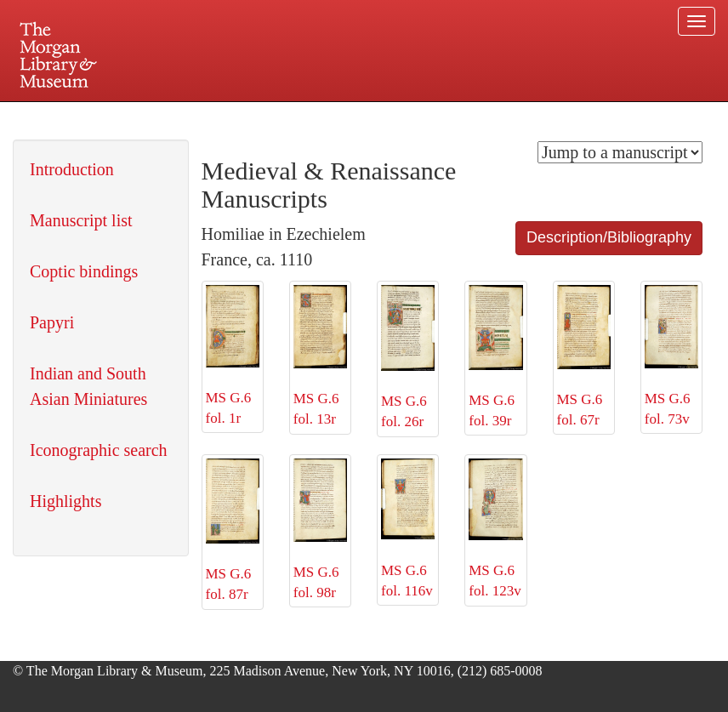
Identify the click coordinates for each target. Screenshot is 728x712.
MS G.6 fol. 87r (233, 531)
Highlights (65, 501)
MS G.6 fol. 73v (671, 356)
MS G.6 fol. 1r (233, 356)
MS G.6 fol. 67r (584, 356)
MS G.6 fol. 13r (320, 356)
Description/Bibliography (609, 237)
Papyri (52, 322)
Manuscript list (81, 220)
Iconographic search (99, 450)
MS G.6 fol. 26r (408, 357)
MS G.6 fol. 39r (495, 357)
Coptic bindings (84, 271)
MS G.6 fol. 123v (495, 529)
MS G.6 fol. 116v (408, 529)
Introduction (72, 169)
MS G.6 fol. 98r (320, 530)
